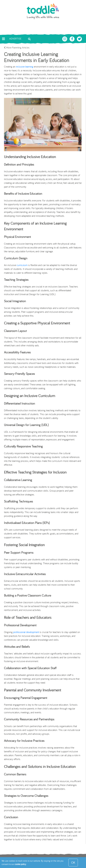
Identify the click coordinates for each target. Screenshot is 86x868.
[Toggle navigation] (4, 39)
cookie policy (20, 864)
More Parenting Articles (17, 48)
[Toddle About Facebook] (72, 39)
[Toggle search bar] (29, 39)
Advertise (15, 39)
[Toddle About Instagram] (65, 39)
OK (73, 862)
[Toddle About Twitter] (79, 39)
